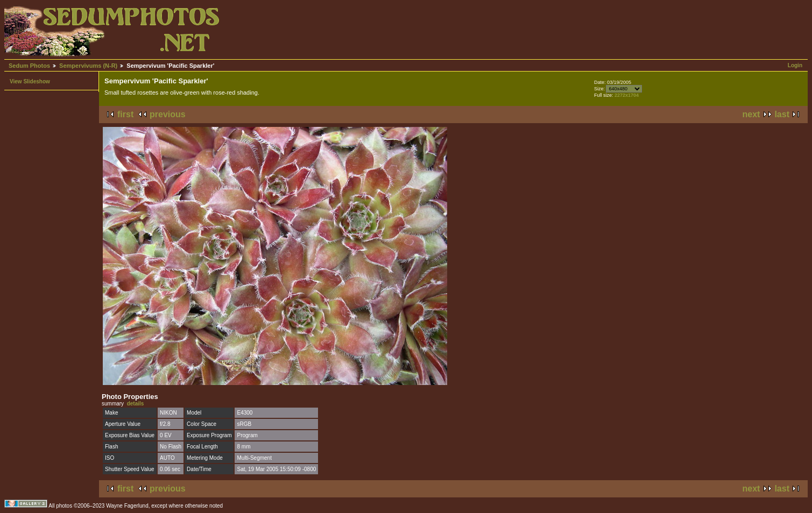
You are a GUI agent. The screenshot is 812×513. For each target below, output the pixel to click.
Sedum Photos (29, 66)
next (751, 114)
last (782, 114)
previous (168, 114)
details (136, 404)
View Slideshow (30, 81)
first (125, 114)
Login (795, 65)
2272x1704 (627, 95)
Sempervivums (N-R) (88, 66)
